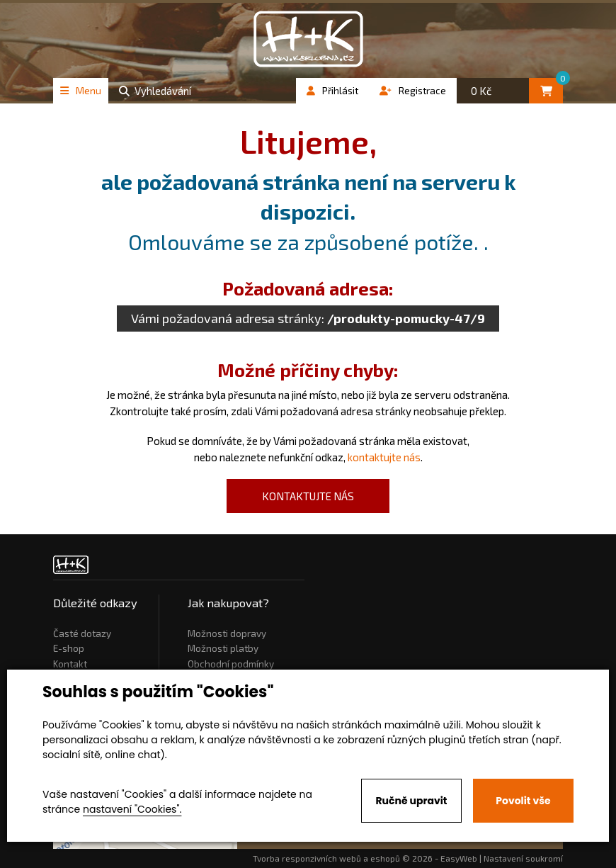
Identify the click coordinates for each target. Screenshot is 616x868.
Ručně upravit (411, 801)
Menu (81, 90)
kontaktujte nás (384, 457)
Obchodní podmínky (231, 664)
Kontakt (70, 664)
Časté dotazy (82, 633)
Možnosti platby (223, 648)
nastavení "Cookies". (132, 809)
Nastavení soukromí (523, 858)
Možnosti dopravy (227, 633)
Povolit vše (523, 801)
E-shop (69, 648)
